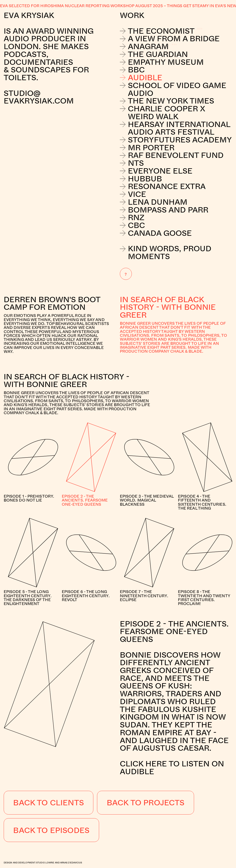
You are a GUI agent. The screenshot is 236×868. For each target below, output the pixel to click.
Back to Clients (49, 802)
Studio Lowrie (45, 863)
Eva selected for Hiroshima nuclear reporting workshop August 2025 (81, 6)
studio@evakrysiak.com (40, 97)
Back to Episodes (51, 830)
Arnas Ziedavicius (71, 863)
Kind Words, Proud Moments (166, 252)
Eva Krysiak (29, 15)
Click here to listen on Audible (172, 767)
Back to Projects (146, 802)
